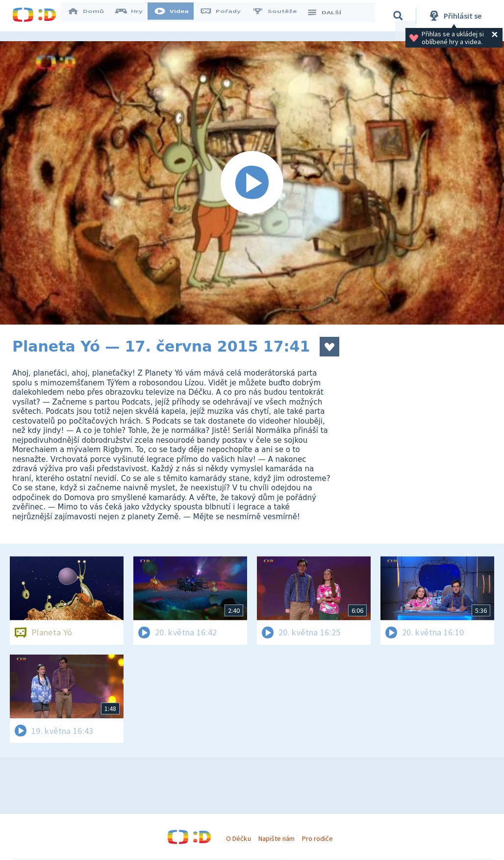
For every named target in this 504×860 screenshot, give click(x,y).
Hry (135, 16)
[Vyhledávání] (399, 16)
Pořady (226, 16)
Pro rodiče (317, 838)
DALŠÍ (329, 16)
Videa (177, 16)
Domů (91, 16)
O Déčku (238, 838)
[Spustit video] (252, 183)
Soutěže (280, 16)
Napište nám (277, 838)
